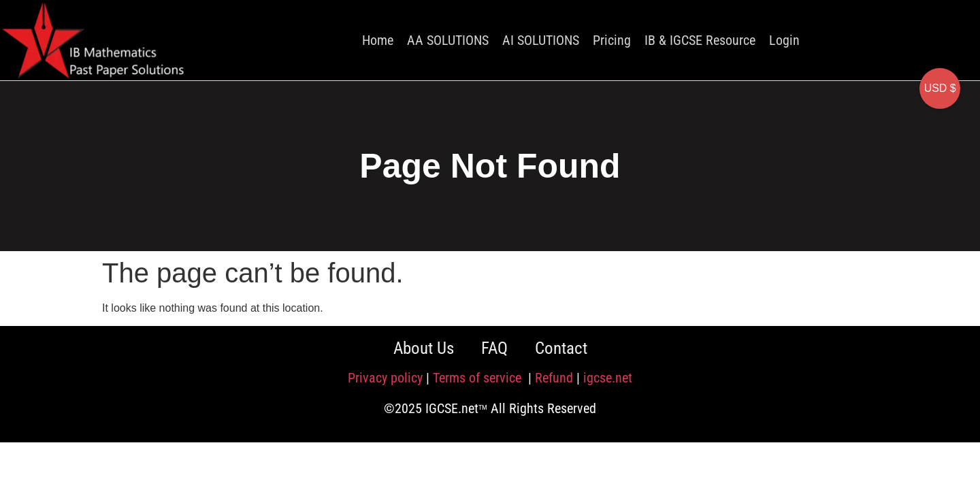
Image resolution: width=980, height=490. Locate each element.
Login (784, 40)
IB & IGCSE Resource (700, 40)
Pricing (612, 40)
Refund (554, 378)
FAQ (494, 348)
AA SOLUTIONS (448, 40)
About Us (424, 348)
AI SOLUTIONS (541, 40)
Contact (561, 348)
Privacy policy (385, 378)
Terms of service (479, 378)
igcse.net (608, 378)
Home (378, 40)
